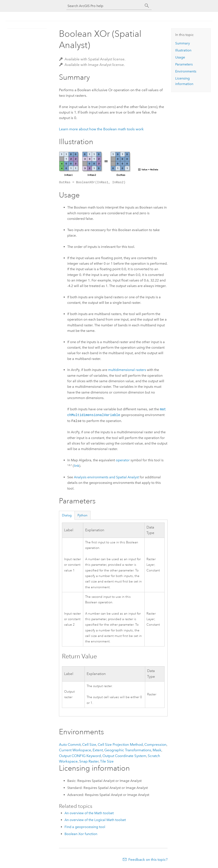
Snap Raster (89, 761)
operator (123, 460)
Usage (180, 57)
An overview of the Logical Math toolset (95, 820)
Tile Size (107, 761)
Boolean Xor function (81, 834)
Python (82, 515)
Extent (98, 750)
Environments (186, 71)
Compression (155, 744)
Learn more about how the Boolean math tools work (101, 129)
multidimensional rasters (127, 370)
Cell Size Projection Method (120, 744)
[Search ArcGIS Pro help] (105, 6)
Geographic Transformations (128, 750)
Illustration (183, 50)
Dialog (67, 515)
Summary (183, 43)
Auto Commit (70, 744)
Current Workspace (75, 750)
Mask (157, 750)
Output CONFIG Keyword (80, 756)
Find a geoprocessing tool (85, 827)
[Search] (147, 6)
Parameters (184, 64)
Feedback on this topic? (148, 859)
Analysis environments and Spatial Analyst (106, 477)
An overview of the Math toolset (89, 813)
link (77, 466)
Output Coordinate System (124, 756)
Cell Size (89, 744)
